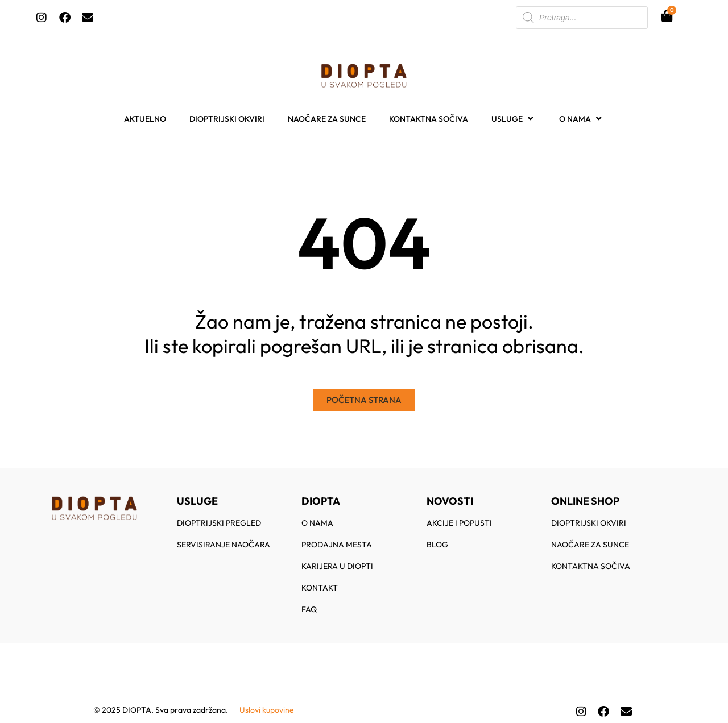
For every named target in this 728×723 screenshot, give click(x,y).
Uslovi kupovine (267, 710)
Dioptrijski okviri (227, 119)
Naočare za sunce (327, 119)
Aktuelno (145, 119)
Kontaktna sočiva (429, 119)
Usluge (514, 119)
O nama (582, 119)
